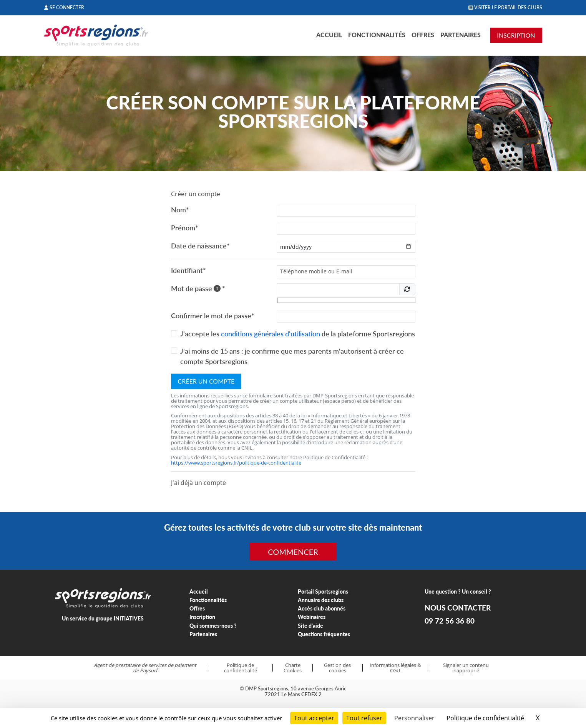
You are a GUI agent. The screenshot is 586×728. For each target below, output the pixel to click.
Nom (180, 210)
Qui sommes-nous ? (213, 626)
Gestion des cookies (337, 668)
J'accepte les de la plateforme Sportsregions (298, 334)
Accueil (329, 35)
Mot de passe (198, 288)
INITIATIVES (129, 618)
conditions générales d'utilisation (271, 334)
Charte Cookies (293, 668)
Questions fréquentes (324, 634)
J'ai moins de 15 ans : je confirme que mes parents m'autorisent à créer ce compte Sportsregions (292, 356)
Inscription (202, 617)
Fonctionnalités (377, 35)
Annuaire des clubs (321, 600)
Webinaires (312, 617)
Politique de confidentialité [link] (485, 718)
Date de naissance (200, 246)
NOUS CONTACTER (458, 608)
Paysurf (149, 670)
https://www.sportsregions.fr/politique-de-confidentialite (236, 463)
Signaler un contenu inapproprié (466, 668)
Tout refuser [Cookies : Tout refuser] (364, 718)
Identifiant (188, 270)
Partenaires (461, 35)
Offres (423, 35)
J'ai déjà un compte (198, 483)
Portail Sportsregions (323, 591)
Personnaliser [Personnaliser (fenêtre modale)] (414, 718)
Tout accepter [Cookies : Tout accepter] (314, 718)
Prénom (185, 228)
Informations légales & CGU (395, 668)
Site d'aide (310, 626)
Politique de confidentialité (241, 668)
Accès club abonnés (322, 608)
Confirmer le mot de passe (213, 316)
